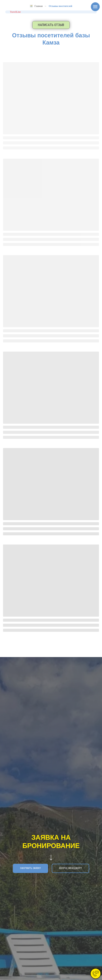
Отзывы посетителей (60, 6)
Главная (36, 6)
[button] (51, 25)
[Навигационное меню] (95, 7)
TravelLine (15, 12)
